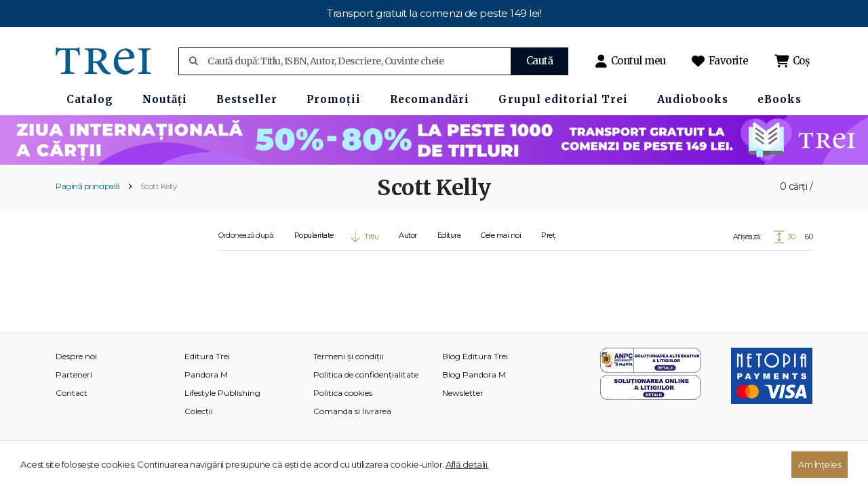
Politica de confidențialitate (366, 374)
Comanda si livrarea (352, 411)
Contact (72, 393)
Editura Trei (207, 356)
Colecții (199, 411)
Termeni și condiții (349, 356)
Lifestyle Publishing (222, 393)
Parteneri (74, 374)
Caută (540, 61)
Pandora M (206, 374)
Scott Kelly (159, 186)
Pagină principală (88, 186)
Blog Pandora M (474, 374)
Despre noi (76, 356)
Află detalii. (467, 464)
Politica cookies (343, 393)
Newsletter (463, 393)
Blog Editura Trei (475, 356)
